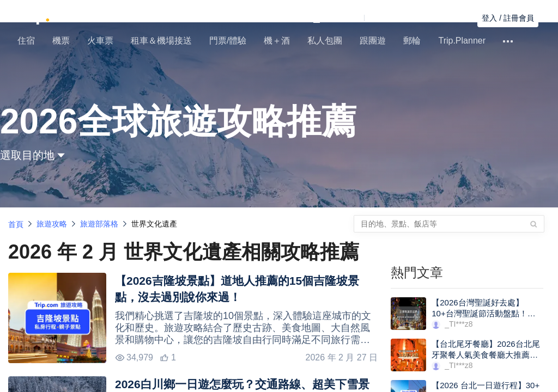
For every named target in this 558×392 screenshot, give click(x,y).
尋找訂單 (454, 18)
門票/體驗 (228, 41)
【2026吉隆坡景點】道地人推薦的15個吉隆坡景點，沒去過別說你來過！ (237, 289)
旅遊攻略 (52, 224)
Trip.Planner (462, 41)
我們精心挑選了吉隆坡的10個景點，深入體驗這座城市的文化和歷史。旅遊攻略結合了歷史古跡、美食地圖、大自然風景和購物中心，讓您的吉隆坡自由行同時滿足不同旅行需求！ (243, 328)
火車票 (100, 41)
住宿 (26, 41)
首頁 (16, 224)
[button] (368, 18)
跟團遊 (373, 41)
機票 (61, 41)
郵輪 (412, 41)
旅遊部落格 (99, 224)
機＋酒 (277, 41)
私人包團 (325, 41)
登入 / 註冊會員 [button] (508, 18)
